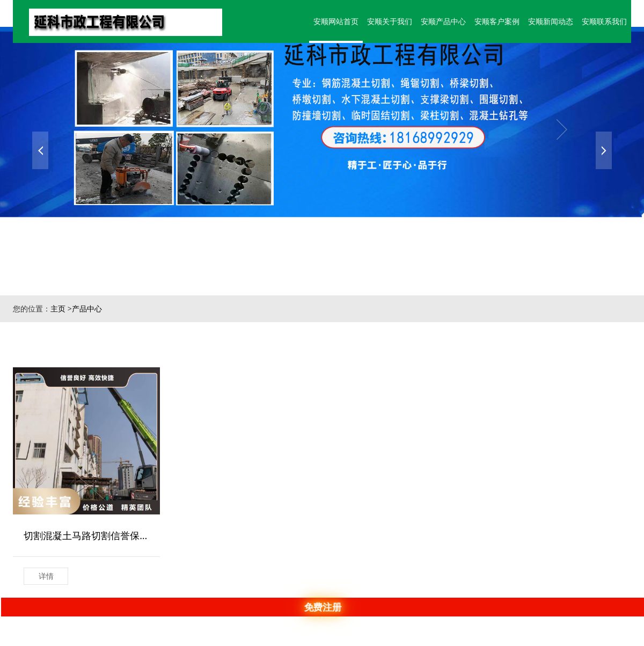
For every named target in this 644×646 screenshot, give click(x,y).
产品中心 (87, 309)
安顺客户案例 (493, 17)
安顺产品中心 (438, 17)
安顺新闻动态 (548, 17)
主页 (58, 309)
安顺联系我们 (604, 17)
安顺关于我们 (383, 17)
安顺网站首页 (327, 17)
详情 (46, 576)
